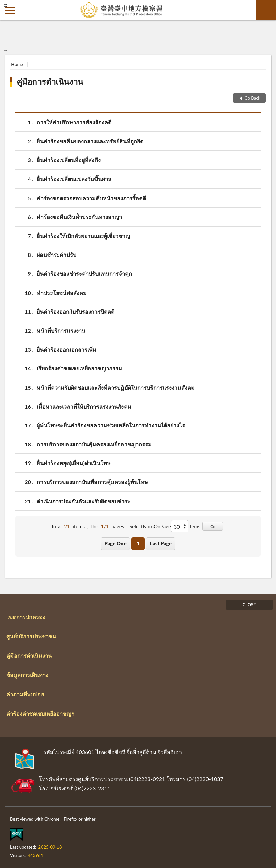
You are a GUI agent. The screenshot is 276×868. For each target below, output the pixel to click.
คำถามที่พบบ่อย (25, 694)
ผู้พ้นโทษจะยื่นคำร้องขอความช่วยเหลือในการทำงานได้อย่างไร (111, 425)
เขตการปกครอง (26, 617)
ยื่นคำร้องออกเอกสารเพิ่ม (67, 349)
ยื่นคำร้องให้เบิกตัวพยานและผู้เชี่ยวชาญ (83, 236)
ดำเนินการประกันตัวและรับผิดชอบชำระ (84, 501)
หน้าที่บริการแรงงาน (61, 331)
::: (5, 5)
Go (213, 526)
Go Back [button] (252, 98)
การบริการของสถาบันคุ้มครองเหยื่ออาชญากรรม (94, 444)
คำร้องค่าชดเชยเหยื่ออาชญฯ (40, 713)
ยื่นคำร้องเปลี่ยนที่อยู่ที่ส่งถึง (69, 160)
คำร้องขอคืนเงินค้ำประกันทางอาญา (79, 217)
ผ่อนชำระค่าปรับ (57, 255)
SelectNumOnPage (150, 526)
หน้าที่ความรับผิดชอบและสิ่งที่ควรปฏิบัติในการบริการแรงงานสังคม (116, 387)
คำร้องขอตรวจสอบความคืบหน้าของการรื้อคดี (91, 198)
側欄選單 (10, 11)
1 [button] (138, 543)
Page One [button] (115, 543)
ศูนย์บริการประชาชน (31, 636)
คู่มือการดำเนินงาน (50, 81)
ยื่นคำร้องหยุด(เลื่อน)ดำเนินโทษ (74, 463)
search (266, 10)
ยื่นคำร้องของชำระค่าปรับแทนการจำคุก (84, 274)
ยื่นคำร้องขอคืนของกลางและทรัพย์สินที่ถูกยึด (90, 141)
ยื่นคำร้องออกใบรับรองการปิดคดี (76, 312)
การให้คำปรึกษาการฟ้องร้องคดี (74, 122)
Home (17, 64)
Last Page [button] (161, 543)
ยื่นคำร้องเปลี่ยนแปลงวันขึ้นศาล (74, 179)
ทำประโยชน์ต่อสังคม (62, 293)
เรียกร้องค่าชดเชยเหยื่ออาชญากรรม (79, 368)
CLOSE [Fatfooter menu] (249, 605)
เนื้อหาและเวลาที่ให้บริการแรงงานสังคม (84, 406)
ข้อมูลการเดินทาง (27, 675)
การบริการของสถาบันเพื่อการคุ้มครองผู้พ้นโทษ (92, 482)
